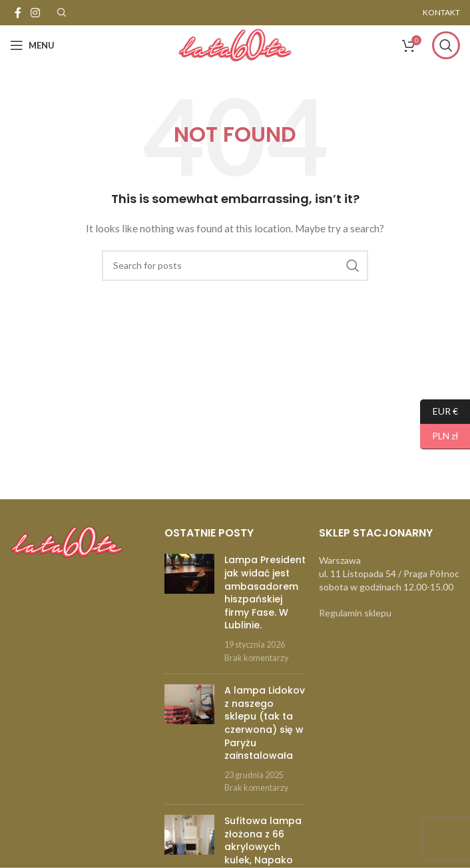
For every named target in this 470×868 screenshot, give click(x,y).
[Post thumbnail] (189, 609)
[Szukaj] (446, 45)
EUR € (439, 412)
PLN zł (439, 436)
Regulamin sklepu (355, 613)
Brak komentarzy (256, 658)
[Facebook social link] (18, 13)
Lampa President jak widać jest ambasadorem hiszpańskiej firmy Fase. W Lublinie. (265, 592)
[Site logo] (235, 44)
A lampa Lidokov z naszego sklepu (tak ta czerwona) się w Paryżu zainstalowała (265, 723)
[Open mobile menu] (32, 45)
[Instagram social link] (35, 13)
